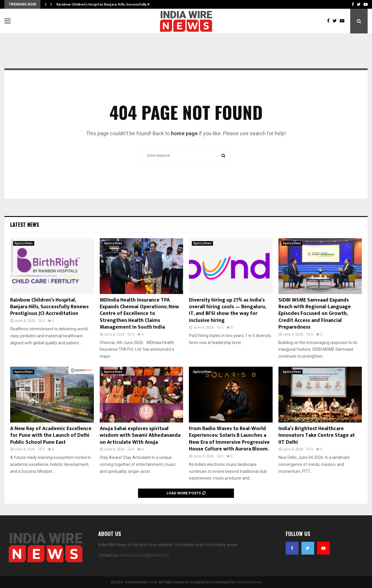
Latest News (25, 224)
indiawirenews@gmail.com (144, 555)
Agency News (24, 243)
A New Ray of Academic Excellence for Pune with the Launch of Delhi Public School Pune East (51, 435)
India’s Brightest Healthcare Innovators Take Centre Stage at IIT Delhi (317, 435)
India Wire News (248, 582)
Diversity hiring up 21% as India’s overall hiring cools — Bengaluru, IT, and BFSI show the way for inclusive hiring (227, 310)
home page (184, 133)
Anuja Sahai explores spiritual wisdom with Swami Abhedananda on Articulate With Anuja (140, 435)
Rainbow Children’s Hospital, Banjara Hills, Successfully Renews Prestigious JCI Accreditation (49, 307)
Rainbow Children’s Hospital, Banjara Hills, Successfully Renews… (110, 4)
